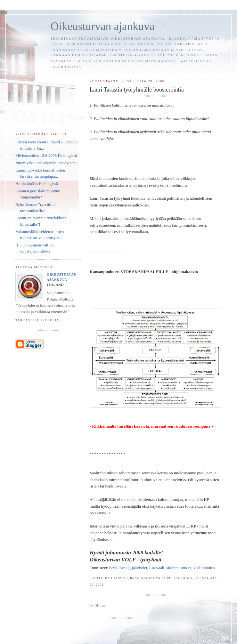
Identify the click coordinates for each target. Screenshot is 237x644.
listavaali (157, 568)
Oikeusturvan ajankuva (102, 26)
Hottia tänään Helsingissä (37, 184)
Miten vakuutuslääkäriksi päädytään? (46, 163)
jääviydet (140, 568)
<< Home (98, 605)
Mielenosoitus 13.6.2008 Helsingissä (46, 155)
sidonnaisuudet (179, 568)
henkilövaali (119, 568)
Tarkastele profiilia (37, 320)
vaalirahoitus (204, 568)
